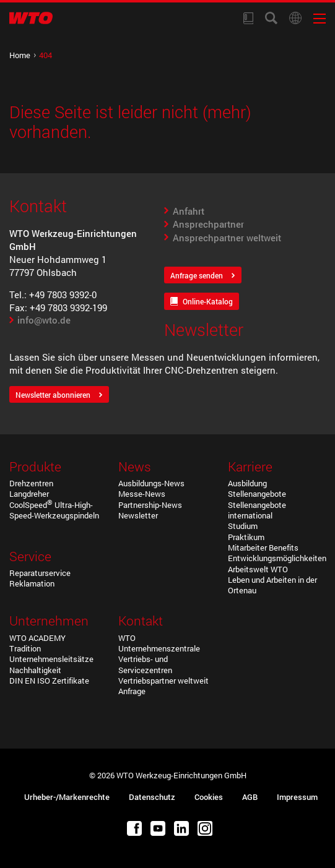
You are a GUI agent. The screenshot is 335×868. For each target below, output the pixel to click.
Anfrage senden (197, 276)
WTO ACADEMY (37, 638)
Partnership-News (150, 505)
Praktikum (246, 537)
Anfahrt (189, 211)
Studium (243, 526)
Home (20, 55)
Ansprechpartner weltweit (227, 238)
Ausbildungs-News (151, 483)
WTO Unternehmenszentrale (159, 643)
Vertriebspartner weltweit (163, 681)
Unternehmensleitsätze (51, 659)
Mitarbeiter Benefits (263, 548)
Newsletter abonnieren (53, 395)
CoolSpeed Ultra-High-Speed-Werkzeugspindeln (54, 510)
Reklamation (32, 583)
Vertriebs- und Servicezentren (145, 664)
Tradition (25, 648)
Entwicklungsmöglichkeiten (277, 558)
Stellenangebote (257, 494)
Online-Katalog (208, 302)
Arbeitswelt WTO (258, 569)
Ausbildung (247, 483)
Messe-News (142, 494)
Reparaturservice (40, 573)
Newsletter (138, 515)
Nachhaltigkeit (35, 670)
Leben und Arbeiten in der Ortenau (272, 585)
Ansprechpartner (208, 224)
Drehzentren (31, 483)
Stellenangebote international (257, 510)
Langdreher (29, 494)
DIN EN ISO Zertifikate (49, 681)
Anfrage (132, 691)
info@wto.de (44, 320)
